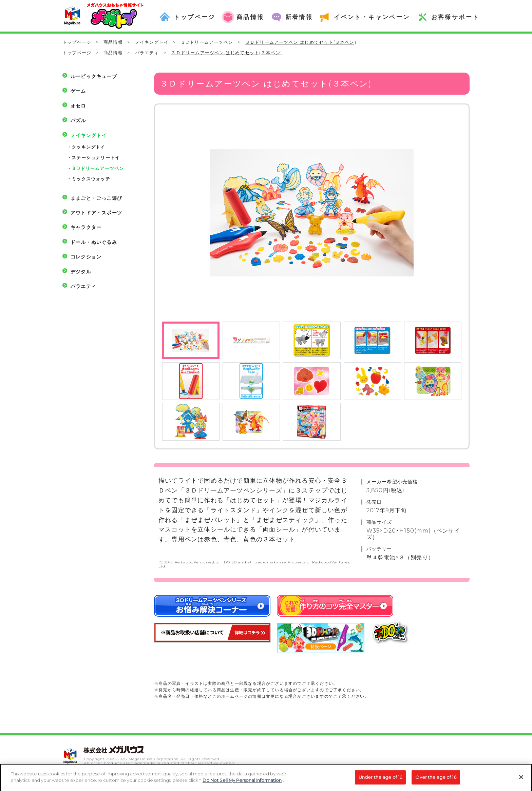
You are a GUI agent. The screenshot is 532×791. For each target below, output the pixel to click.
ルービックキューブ (94, 76)
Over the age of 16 (436, 780)
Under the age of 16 (380, 780)
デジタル (81, 272)
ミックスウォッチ (91, 179)
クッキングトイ (88, 147)
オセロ (78, 106)
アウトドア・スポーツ (96, 213)
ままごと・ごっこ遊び (96, 198)
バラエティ (147, 53)
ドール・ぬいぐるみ (94, 242)
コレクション (86, 257)
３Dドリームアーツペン (207, 42)
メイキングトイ (152, 42)
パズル (78, 120)
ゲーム (78, 91)
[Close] (521, 780)
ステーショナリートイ (96, 157)
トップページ (77, 42)
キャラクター (86, 227)
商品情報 (113, 42)
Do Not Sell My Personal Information (242, 783)
